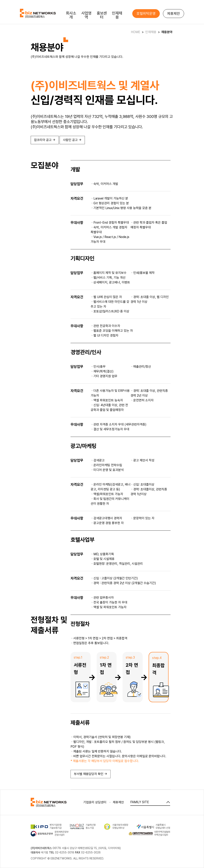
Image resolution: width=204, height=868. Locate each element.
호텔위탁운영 (146, 14)
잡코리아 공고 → (45, 140)
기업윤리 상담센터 (95, 802)
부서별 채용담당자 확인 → (91, 774)
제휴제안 (174, 14)
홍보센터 (102, 15)
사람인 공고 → (72, 140)
